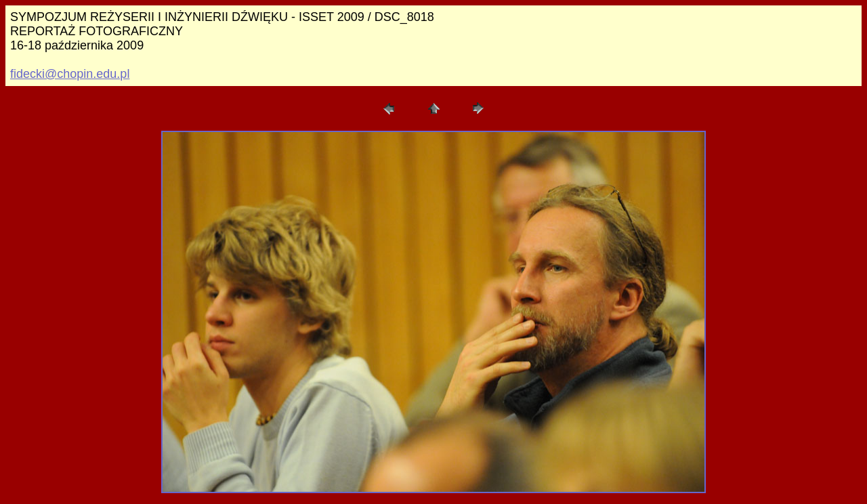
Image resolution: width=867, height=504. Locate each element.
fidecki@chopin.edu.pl (70, 74)
